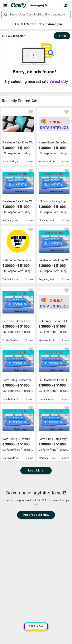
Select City (59, 81)
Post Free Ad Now (36, 515)
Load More (36, 471)
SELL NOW (36, 626)
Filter (62, 36)
